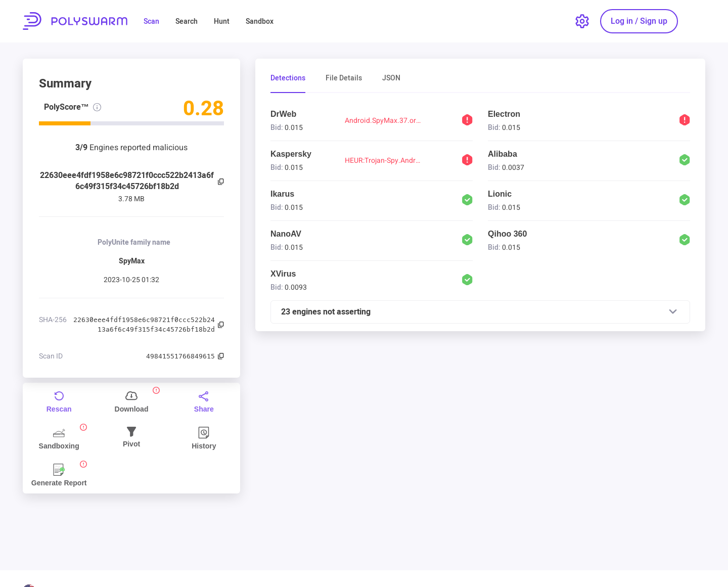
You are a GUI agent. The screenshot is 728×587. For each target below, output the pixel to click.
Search (187, 21)
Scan (151, 21)
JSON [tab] (391, 79)
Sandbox (260, 21)
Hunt (222, 21)
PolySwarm (75, 21)
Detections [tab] (288, 79)
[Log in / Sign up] (639, 21)
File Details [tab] (344, 79)
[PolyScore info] (97, 107)
